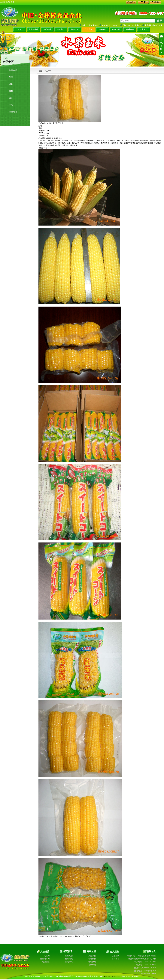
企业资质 (144, 29)
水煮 (11, 77)
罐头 (11, 84)
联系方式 (115, 956)
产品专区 (89, 29)
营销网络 (102, 29)
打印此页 (80, 936)
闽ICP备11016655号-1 (113, 977)
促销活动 (69, 959)
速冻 (11, 98)
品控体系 (75, 29)
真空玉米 (13, 70)
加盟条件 (92, 956)
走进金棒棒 (33, 29)
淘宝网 (47, 956)
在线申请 (92, 965)
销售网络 (92, 962)
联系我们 (130, 29)
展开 (161, 44)
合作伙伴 (92, 959)
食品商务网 (45, 959)
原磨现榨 (13, 112)
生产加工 (61, 29)
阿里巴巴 (46, 962)
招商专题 (116, 29)
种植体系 (47, 29)
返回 (89, 936)
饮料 (11, 91)
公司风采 (69, 962)
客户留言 (115, 959)
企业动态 (69, 956)
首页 (20, 29)
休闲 (11, 105)
